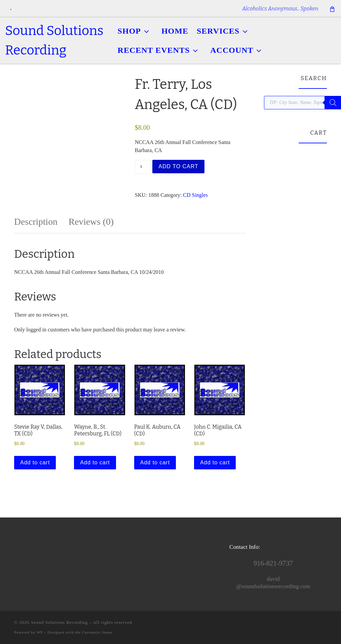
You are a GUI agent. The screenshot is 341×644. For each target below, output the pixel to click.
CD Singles (195, 195)
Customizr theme (98, 632)
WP (40, 632)
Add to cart (178, 166)
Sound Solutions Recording (59, 622)
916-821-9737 (273, 563)
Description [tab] (36, 222)
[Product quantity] (143, 167)
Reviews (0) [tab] (91, 222)
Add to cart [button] (35, 462)
